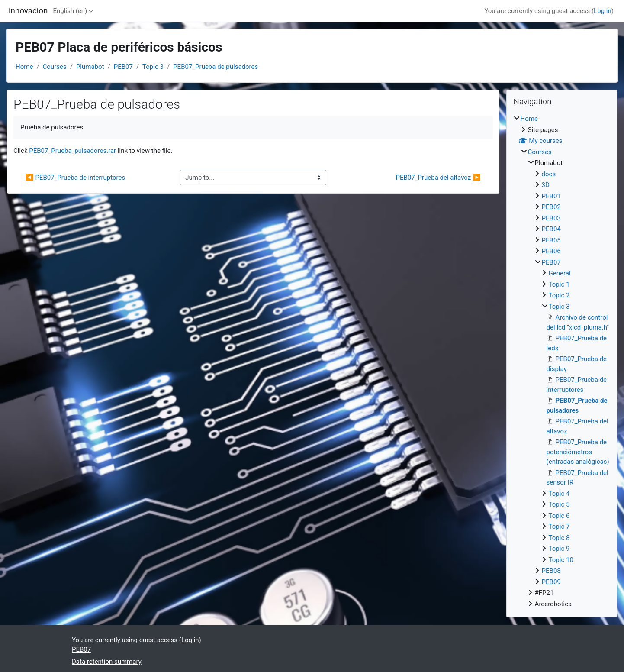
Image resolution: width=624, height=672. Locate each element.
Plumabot (90, 67)
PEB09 (551, 582)
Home (24, 67)
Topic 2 (559, 295)
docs (549, 174)
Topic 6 (559, 516)
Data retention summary (107, 662)
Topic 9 (559, 549)
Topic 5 (559, 504)
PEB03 (551, 218)
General (560, 273)
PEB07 (123, 67)
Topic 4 (559, 494)
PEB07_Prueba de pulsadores (216, 67)
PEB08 (551, 571)
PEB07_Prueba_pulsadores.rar (72, 151)
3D (546, 185)
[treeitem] (562, 361)
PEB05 (551, 240)
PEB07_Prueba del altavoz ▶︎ (438, 178)
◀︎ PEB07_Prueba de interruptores (75, 178)
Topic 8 (559, 538)
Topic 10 (561, 560)
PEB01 (551, 196)
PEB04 (551, 229)
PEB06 (551, 251)
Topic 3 (153, 67)
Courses (55, 67)
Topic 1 (559, 284)
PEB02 (551, 207)
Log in (603, 11)
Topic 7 (559, 527)
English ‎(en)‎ (70, 11)
